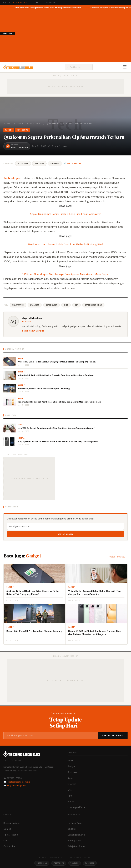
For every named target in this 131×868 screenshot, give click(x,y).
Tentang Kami (75, 823)
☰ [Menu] (125, 67)
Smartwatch (18, 305)
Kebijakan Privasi (77, 846)
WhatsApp (39, 163)
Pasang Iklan (74, 841)
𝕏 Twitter (23, 163)
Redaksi (72, 829)
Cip (77, 305)
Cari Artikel (9, 846)
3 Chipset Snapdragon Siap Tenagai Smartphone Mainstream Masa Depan (66, 274)
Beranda (8, 124)
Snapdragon (52, 305)
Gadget (21, 124)
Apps (70, 778)
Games (7, 829)
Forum (71, 802)
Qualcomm (35, 305)
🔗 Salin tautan (72, 163)
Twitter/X (59, 863)
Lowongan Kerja (76, 807)
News (70, 761)
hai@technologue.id (16, 785)
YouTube (75, 863)
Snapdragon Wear (93, 305)
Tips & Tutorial (11, 835)
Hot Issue (36, 124)
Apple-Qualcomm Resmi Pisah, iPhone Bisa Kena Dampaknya (65, 214)
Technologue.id (13, 178)
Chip (66, 305)
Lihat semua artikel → (35, 331)
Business (72, 772)
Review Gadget (12, 823)
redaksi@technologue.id (18, 782)
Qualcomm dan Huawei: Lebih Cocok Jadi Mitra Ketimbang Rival (66, 244)
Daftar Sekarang (113, 736)
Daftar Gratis (66, 534)
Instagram (42, 863)
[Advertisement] (73, 35)
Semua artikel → (119, 557)
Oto (70, 790)
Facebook (55, 163)
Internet (72, 784)
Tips (70, 796)
